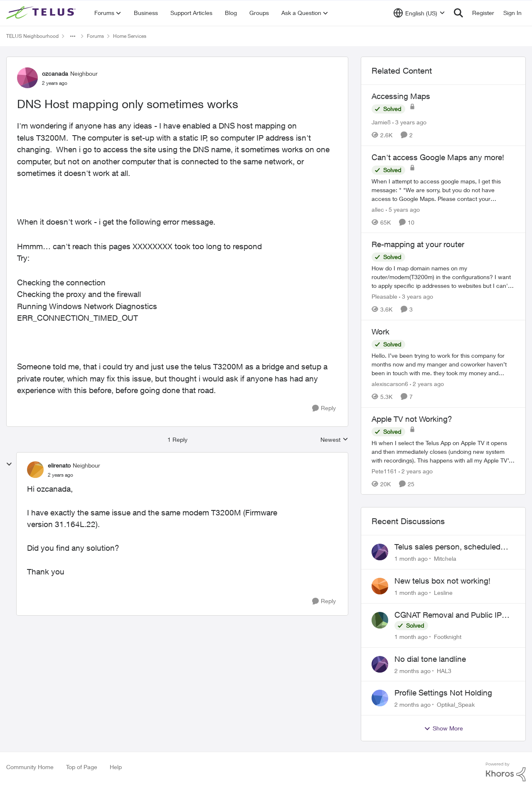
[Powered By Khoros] (506, 772)
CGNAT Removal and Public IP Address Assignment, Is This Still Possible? (452, 615)
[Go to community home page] (42, 13)
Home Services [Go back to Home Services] (130, 36)
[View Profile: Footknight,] (380, 620)
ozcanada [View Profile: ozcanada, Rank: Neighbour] (55, 73)
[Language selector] (419, 13)
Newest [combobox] (334, 440)
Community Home (30, 767)
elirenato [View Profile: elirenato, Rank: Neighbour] (59, 465)
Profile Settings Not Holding (443, 693)
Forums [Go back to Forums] (95, 36)
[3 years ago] (409, 122)
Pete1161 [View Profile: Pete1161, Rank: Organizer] (384, 471)
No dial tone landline (430, 659)
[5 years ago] (403, 209)
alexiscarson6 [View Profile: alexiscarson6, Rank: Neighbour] (390, 384)
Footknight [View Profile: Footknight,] (448, 637)
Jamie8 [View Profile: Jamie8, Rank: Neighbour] (381, 122)
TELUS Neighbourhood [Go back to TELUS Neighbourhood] (32, 36)
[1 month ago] (411, 558)
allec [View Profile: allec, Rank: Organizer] (378, 209)
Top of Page (82, 767)
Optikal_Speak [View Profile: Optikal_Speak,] (456, 704)
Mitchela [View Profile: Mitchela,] (445, 558)
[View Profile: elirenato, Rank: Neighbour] (35, 470)
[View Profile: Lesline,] (380, 586)
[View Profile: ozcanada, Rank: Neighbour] (27, 78)
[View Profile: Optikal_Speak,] (380, 698)
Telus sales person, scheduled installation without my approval (450, 547)
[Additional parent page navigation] (73, 36)
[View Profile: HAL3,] (380, 664)
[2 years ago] (427, 384)
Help (116, 767)
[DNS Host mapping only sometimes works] (60, 475)
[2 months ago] (413, 670)
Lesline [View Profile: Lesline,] (443, 593)
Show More (443, 728)
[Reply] (324, 408)
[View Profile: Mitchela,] (380, 552)
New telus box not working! (442, 581)
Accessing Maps (401, 96)
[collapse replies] (9, 464)
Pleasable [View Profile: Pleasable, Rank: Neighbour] (384, 296)
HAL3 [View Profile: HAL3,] (444, 670)
